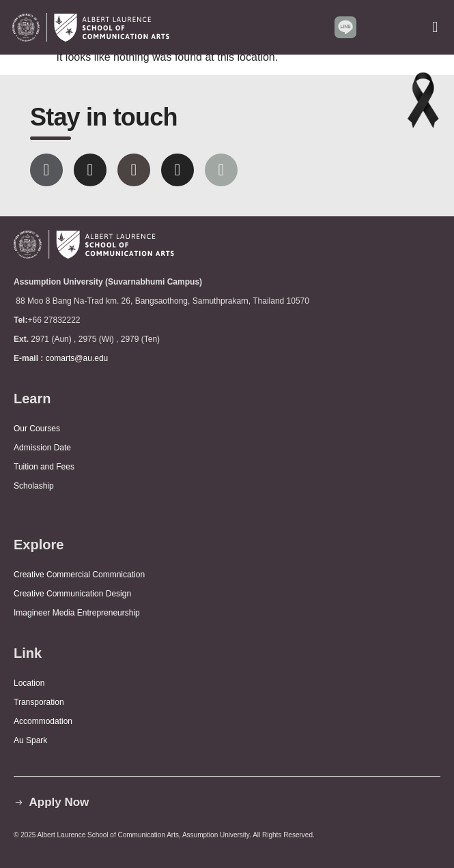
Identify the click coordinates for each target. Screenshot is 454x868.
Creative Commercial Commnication (79, 575)
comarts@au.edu (79, 358)
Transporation (40, 702)
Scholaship (34, 486)
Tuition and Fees (44, 467)
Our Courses (37, 429)
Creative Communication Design (72, 594)
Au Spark (30, 740)
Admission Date (42, 448)
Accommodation (44, 721)
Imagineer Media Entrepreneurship (77, 613)
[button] (435, 27)
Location (29, 683)
